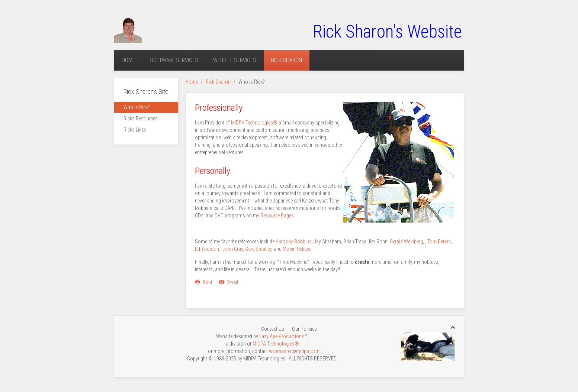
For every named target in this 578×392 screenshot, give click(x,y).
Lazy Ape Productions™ (283, 336)
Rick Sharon (287, 60)
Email (229, 282)
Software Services (174, 60)
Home (128, 60)
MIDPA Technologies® (254, 123)
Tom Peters (439, 242)
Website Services (235, 60)
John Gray (233, 249)
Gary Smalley (258, 249)
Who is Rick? (137, 107)
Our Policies (304, 329)
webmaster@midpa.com (294, 351)
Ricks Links (135, 130)
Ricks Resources (141, 119)
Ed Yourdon (207, 249)
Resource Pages (277, 216)
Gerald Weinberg (406, 242)
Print (204, 282)
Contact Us (273, 329)
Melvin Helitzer (297, 249)
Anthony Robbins (294, 242)
